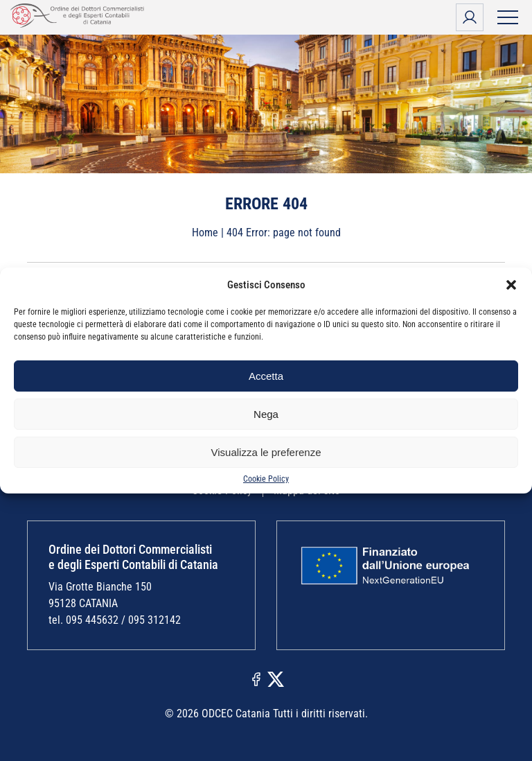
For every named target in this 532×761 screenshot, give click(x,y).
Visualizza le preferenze (266, 452)
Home (205, 233)
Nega (266, 414)
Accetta (266, 376)
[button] (511, 285)
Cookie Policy (266, 479)
